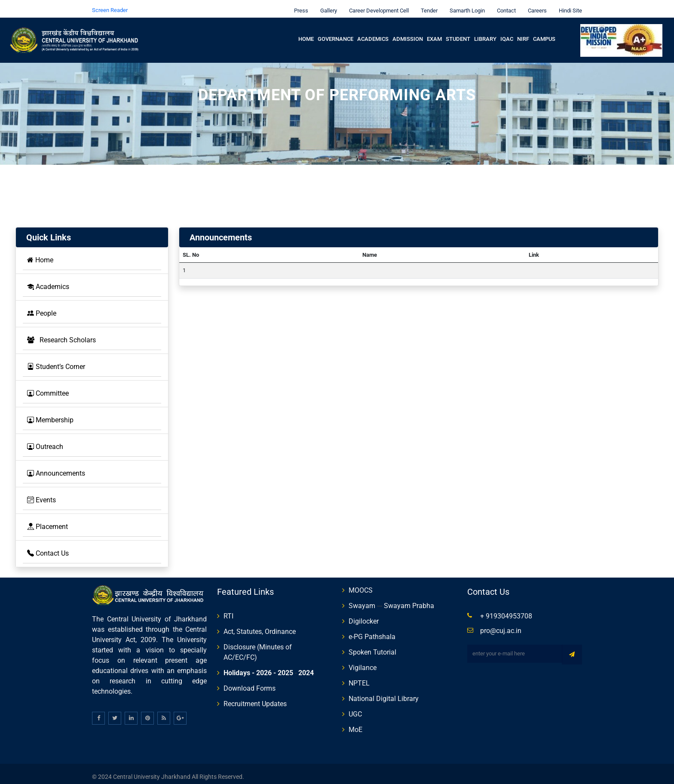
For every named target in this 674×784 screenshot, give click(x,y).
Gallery (326, 5)
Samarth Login (465, 5)
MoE (355, 724)
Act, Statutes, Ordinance (260, 626)
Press (299, 5)
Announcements (56, 467)
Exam (434, 33)
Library (485, 33)
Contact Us (48, 547)
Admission (408, 33)
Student (458, 33)
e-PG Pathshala (372, 631)
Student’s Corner (56, 361)
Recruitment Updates (255, 698)
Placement (47, 521)
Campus (544, 33)
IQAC (507, 33)
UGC (355, 708)
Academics (373, 33)
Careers (535, 5)
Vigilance (363, 662)
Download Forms (250, 682)
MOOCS (361, 584)
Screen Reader (110, 4)
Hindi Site (568, 5)
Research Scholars (61, 334)
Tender (427, 5)
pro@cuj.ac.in (501, 625)
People (42, 307)
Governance (335, 33)
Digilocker (364, 615)
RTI (228, 610)
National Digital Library (384, 693)
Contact (504, 5)
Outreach (45, 441)
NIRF (523, 33)
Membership (50, 414)
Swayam (362, 600)
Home (306, 33)
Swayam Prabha (409, 600)
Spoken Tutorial (372, 646)
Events (41, 494)
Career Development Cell (377, 5)
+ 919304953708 (506, 610)
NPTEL (359, 677)
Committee (48, 387)
